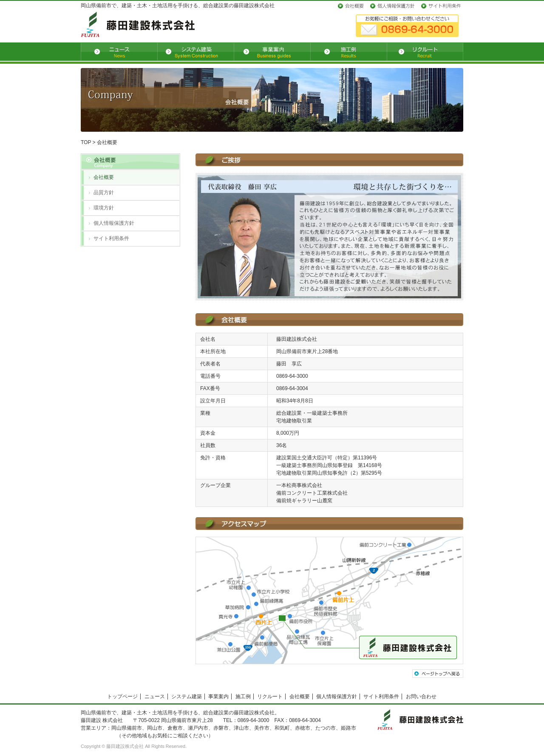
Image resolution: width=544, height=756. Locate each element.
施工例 (243, 697)
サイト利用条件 (111, 238)
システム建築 (187, 697)
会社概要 (104, 177)
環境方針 (104, 208)
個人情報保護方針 (114, 223)
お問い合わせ (421, 697)
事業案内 (218, 697)
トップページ (122, 697)
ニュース (155, 697)
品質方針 (104, 193)
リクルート (270, 697)
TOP (86, 142)
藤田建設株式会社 (125, 746)
